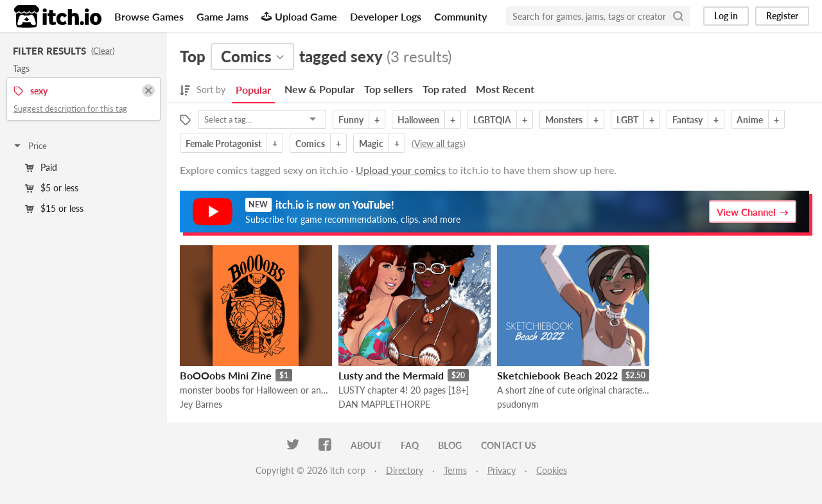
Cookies (552, 470)
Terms (455, 470)
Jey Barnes (201, 404)
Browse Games (149, 16)
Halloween (418, 120)
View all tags (439, 143)
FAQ (410, 445)
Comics (310, 143)
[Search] (678, 16)
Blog (450, 445)
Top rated (444, 89)
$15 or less (54, 208)
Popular (253, 90)
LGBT (627, 120)
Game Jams (223, 16)
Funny (351, 120)
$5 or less (52, 188)
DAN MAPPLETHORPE (384, 404)
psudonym (518, 404)
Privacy (502, 470)
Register (782, 16)
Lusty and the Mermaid (391, 375)
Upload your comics (401, 170)
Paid (41, 167)
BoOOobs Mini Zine (226, 375)
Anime (750, 120)
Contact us (509, 445)
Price (30, 146)
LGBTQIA (492, 120)
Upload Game (299, 16)
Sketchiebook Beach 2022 (557, 375)
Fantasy (687, 120)
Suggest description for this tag (70, 109)
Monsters (564, 120)
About (366, 445)
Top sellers (389, 89)
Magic (371, 143)
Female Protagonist (223, 143)
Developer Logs (386, 16)
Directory (405, 470)
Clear (103, 51)
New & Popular (319, 89)
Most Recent (505, 89)
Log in (726, 16)
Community (460, 16)
